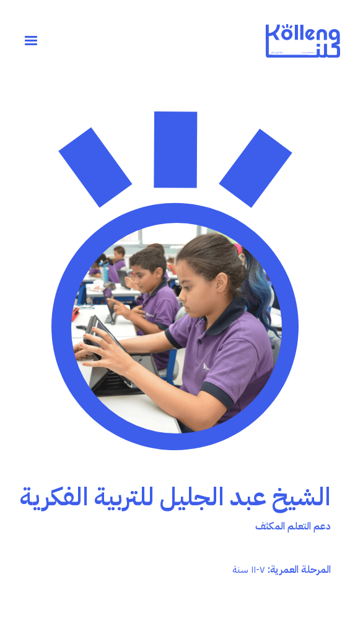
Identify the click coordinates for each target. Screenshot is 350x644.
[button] (31, 41)
